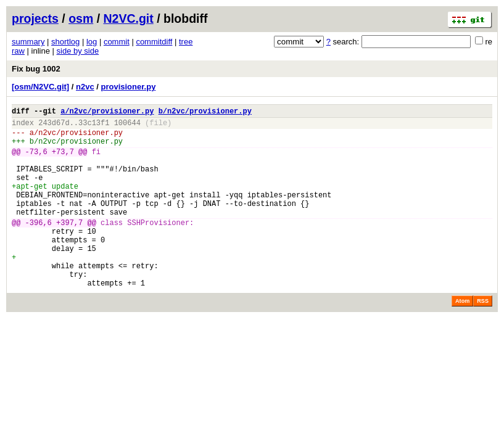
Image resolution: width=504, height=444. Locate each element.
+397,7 (69, 246)
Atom (462, 338)
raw (18, 51)
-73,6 (36, 161)
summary (28, 42)
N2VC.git (129, 18)
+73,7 (63, 161)
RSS (483, 338)
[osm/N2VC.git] (40, 87)
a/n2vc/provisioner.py (107, 113)
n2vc (85, 87)
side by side (78, 51)
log (92, 42)
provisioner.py (129, 87)
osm (81, 18)
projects (35, 18)
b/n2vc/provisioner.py (205, 113)
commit (117, 42)
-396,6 (39, 246)
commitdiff (154, 42)
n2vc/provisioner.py (81, 138)
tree (186, 42)
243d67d (54, 126)
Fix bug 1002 (36, 69)
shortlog (65, 42)
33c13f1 (94, 126)
